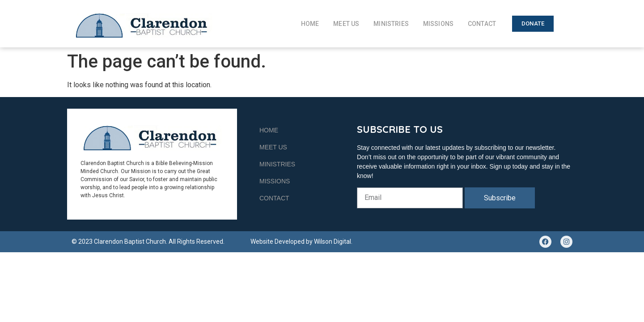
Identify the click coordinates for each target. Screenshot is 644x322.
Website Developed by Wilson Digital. (301, 241)
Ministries (391, 24)
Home (310, 24)
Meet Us (346, 24)
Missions (438, 24)
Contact (482, 24)
